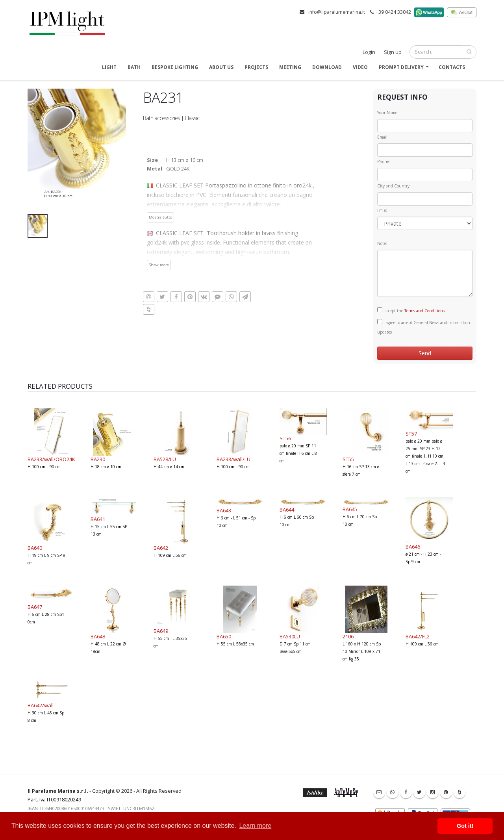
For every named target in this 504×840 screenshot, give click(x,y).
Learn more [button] (255, 826)
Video (360, 67)
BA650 (224, 636)
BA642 (161, 548)
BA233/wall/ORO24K (51, 459)
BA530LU (290, 636)
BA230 (98, 459)
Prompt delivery (401, 67)
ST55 (348, 459)
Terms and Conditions (424, 311)
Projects (256, 67)
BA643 (224, 510)
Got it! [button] (465, 826)
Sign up (393, 52)
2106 (348, 636)
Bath (134, 67)
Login (369, 52)
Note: (382, 243)
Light (109, 67)
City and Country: (394, 186)
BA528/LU (165, 459)
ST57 (411, 434)
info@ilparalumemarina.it (337, 12)
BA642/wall (41, 705)
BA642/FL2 (418, 636)
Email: (383, 137)
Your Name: (388, 113)
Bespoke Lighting (175, 67)
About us (221, 67)
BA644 (287, 510)
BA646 (413, 547)
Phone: (384, 161)
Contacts (452, 67)
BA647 (35, 607)
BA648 (98, 636)
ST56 (285, 438)
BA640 (35, 548)
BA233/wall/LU (233, 459)
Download (327, 67)
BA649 (161, 631)
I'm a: (382, 210)
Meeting (290, 67)
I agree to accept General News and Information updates (424, 327)
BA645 (350, 509)
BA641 (98, 519)
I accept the (411, 310)
